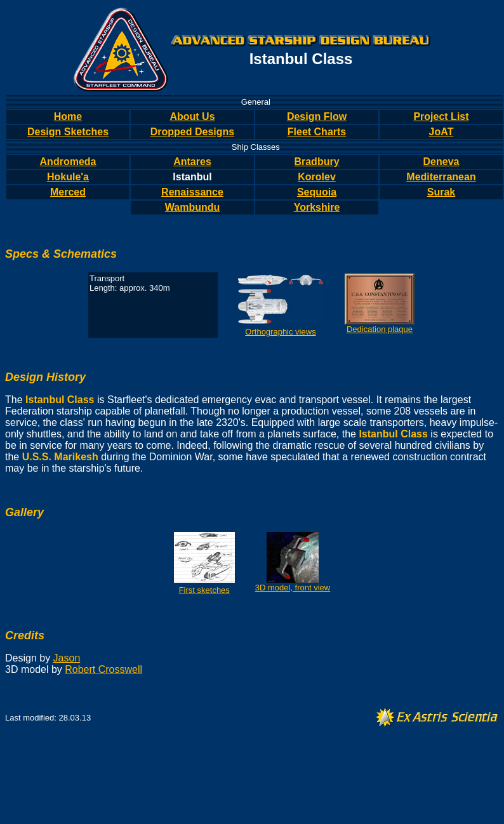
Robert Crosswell (103, 669)
